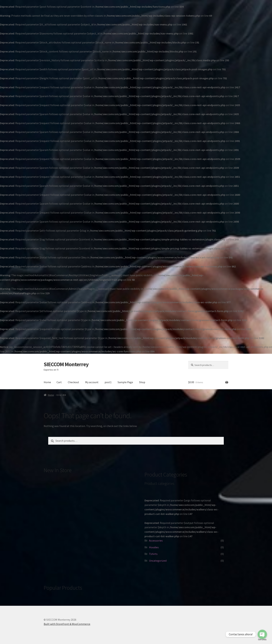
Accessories (156, 541)
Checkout (73, 382)
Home (47, 382)
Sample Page (125, 382)
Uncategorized (158, 561)
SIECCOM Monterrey (66, 364)
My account (92, 382)
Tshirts (153, 554)
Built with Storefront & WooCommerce (67, 624)
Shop (142, 382)
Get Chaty (262, 639)
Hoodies (154, 547)
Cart (59, 382)
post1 (108, 382)
